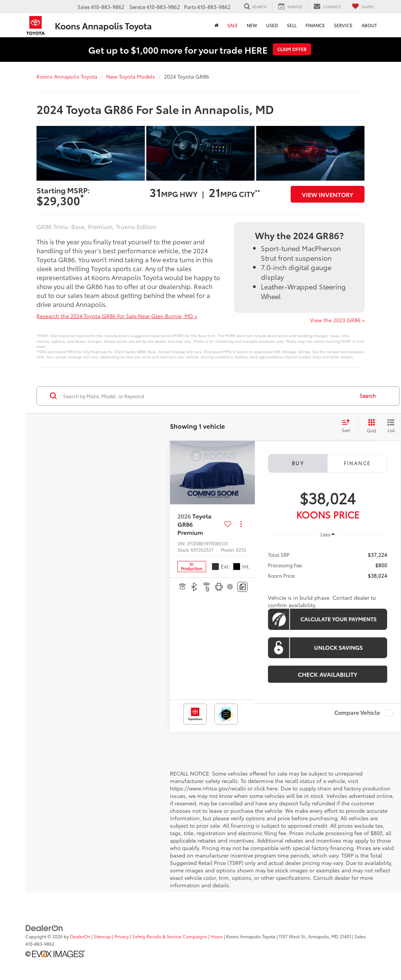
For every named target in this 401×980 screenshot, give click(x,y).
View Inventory (328, 194)
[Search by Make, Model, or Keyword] (207, 396)
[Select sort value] (348, 426)
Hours (217, 936)
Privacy (122, 936)
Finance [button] (315, 25)
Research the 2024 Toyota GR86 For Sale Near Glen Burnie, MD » (117, 316)
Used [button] (272, 25)
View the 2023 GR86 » (337, 320)
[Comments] (242, 587)
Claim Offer (292, 49)
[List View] (391, 426)
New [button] (252, 25)
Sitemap (102, 936)
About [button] (369, 25)
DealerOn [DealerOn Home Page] (80, 936)
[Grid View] (370, 426)
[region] (328, 564)
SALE (233, 25)
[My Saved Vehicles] (363, 7)
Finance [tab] (357, 463)
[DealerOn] (44, 927)
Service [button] (343, 25)
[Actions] (241, 524)
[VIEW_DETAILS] (212, 472)
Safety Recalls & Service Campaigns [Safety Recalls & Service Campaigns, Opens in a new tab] (170, 936)
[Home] (216, 25)
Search (368, 396)
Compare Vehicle (357, 713)
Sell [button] (292, 25)
